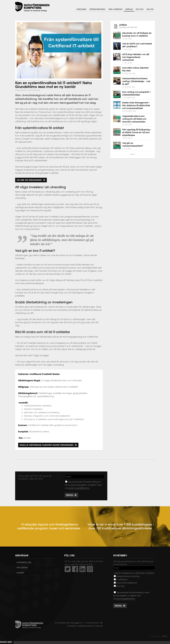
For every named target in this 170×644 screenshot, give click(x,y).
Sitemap (100, 626)
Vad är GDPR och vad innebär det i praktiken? (137, 45)
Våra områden (115, 9)
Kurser (20, 573)
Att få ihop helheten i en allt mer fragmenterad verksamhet (136, 57)
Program (22, 568)
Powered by (158, 636)
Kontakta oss (24, 562)
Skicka (70, 495)
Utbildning (81, 9)
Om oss (150, 9)
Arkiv (133, 154)
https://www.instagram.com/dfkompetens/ (90, 569)
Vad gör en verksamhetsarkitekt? (133, 144)
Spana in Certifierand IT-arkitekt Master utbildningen (46, 445)
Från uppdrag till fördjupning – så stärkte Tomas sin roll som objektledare (137, 132)
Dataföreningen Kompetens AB (32, 7)
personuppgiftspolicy (79, 488)
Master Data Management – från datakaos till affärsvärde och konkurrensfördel (136, 105)
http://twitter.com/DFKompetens (68, 569)
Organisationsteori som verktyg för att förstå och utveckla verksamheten (134, 119)
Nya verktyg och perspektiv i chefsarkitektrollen (136, 93)
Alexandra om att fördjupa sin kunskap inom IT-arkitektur (137, 34)
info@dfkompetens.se (86, 626)
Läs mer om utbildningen (29, 180)
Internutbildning (97, 9)
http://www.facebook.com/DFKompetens (75, 569)
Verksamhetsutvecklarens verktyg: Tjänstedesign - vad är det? (136, 81)
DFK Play (140, 9)
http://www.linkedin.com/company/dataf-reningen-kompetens (82, 569)
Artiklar (129, 9)
